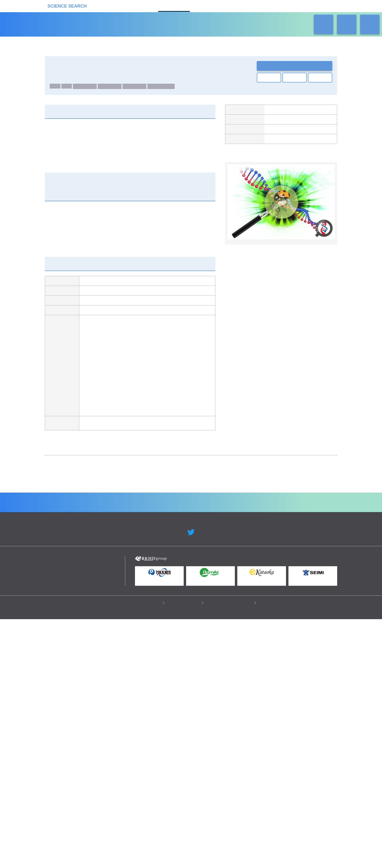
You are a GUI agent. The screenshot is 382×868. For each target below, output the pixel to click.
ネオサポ (242, 5)
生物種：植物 (136, 88)
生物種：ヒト (87, 88)
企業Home (138, 751)
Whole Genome (87, 81)
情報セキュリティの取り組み (230, 851)
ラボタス (208, 5)
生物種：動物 (112, 88)
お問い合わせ (295, 66)
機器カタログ (140, 5)
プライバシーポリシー (144, 851)
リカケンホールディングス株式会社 (80, 810)
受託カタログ (174, 5)
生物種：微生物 (163, 88)
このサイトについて (184, 851)
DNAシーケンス (256, 494)
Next (330, 506)
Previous (52, 506)
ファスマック (276, 112)
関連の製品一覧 (311, 166)
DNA (56, 88)
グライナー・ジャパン (283, 122)
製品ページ (275, 132)
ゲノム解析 (58, 81)
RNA (68, 88)
